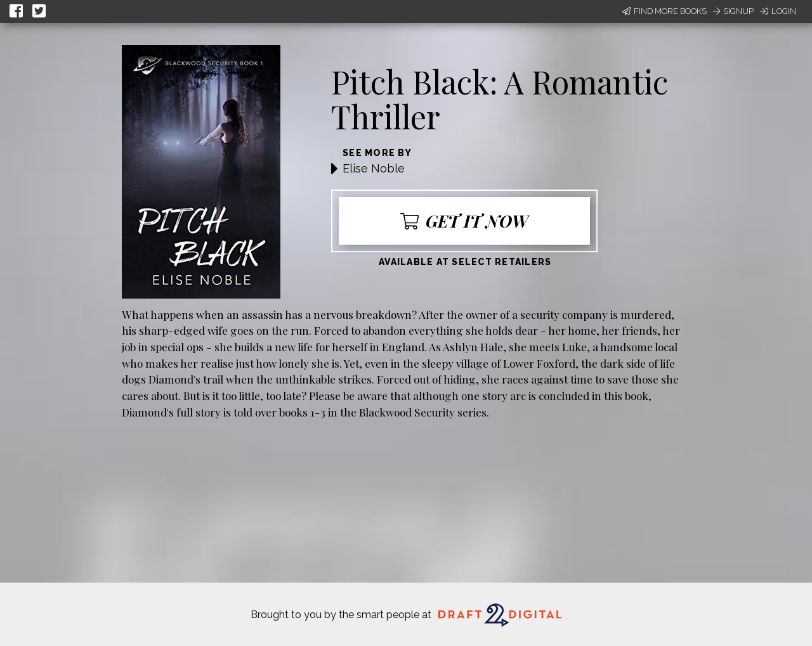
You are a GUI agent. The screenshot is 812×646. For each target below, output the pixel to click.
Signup (733, 11)
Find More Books (665, 11)
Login (778, 11)
